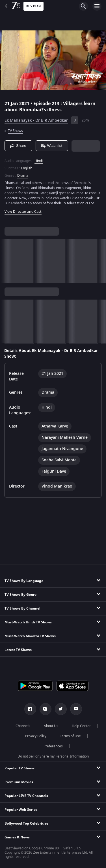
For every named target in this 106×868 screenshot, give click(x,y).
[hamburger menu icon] (97, 6)
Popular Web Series (21, 810)
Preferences (53, 746)
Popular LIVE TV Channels (26, 796)
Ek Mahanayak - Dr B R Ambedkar (36, 120)
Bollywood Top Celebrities (26, 823)
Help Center (81, 726)
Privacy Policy (36, 736)
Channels (23, 726)
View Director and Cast (23, 212)
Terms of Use (70, 736)
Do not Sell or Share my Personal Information (53, 756)
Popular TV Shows (20, 768)
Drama (23, 176)
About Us (51, 726)
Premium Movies (19, 782)
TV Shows (15, 131)
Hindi (39, 161)
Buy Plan (33, 6)
